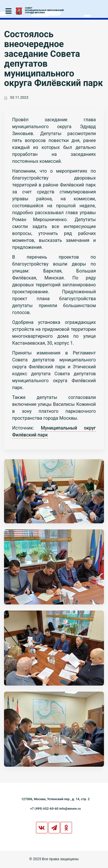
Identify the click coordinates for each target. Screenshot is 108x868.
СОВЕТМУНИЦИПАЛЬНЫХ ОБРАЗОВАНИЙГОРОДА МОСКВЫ (44, 10)
